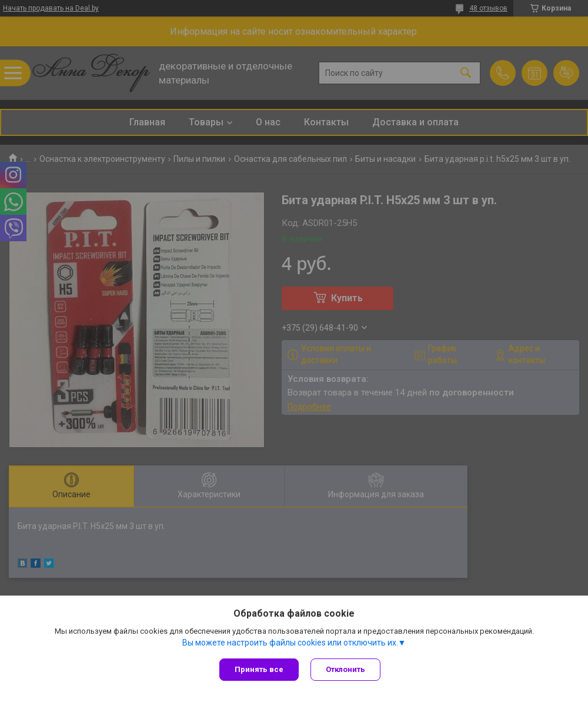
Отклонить (345, 669)
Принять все (259, 669)
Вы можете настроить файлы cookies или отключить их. (290, 643)
